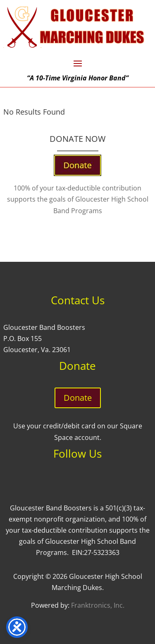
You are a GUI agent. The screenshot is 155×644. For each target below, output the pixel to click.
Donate (78, 398)
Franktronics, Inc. (98, 605)
